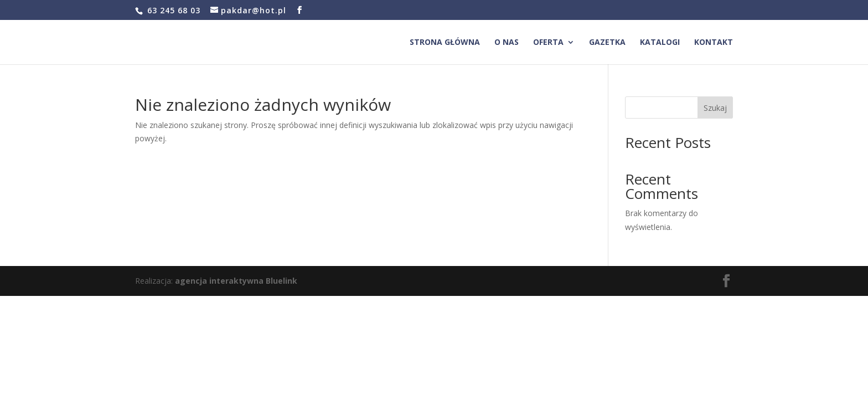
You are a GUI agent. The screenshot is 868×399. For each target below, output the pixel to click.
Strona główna (445, 43)
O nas (507, 43)
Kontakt (714, 43)
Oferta (548, 43)
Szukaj (715, 108)
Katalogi (660, 43)
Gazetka (607, 43)
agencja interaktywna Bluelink (236, 281)
